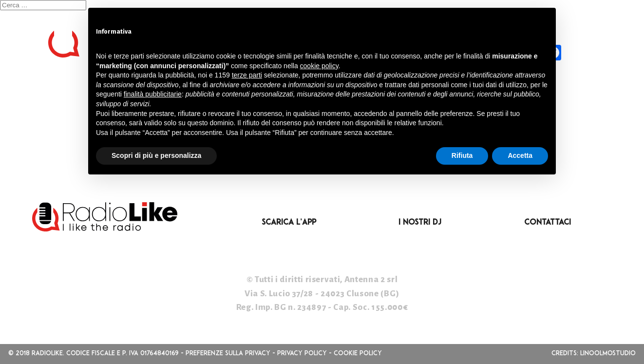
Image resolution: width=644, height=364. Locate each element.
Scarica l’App (289, 223)
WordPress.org (38, 170)
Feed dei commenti (46, 156)
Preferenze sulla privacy (228, 354)
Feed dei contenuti (47, 143)
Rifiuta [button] (462, 155)
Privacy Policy (302, 354)
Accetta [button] (520, 155)
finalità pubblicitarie (153, 94)
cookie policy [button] (319, 66)
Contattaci (548, 223)
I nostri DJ (420, 223)
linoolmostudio (608, 354)
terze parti (247, 75)
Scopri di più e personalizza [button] (156, 155)
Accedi (16, 128)
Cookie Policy (358, 354)
